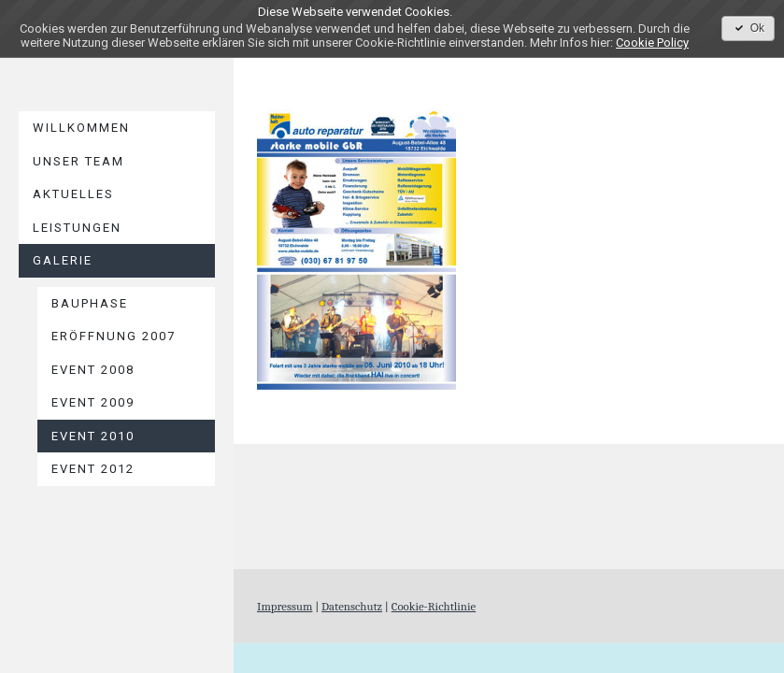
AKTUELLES (73, 194)
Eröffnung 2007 (114, 336)
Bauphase (90, 303)
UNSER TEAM (78, 161)
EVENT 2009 (93, 402)
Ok (748, 28)
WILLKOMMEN (81, 128)
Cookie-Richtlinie (434, 606)
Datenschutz (352, 606)
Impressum (285, 606)
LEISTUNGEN (77, 228)
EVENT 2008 (93, 370)
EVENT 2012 (93, 469)
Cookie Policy (652, 43)
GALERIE (63, 260)
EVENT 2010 (93, 436)
